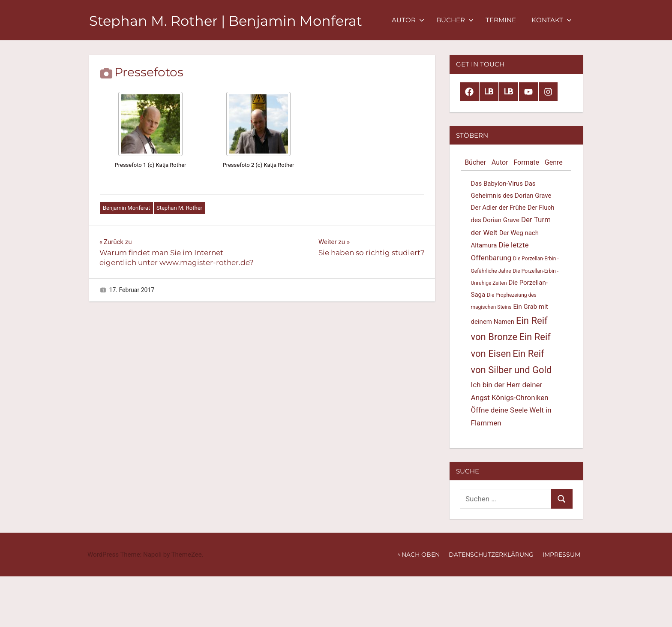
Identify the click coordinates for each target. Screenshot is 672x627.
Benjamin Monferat (126, 208)
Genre (554, 162)
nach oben (421, 555)
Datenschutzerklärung (491, 555)
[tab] (475, 163)
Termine (501, 20)
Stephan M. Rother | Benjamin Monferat (226, 21)
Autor (408, 20)
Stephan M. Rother (179, 208)
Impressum (561, 555)
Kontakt (552, 20)
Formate (526, 162)
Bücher (455, 20)
